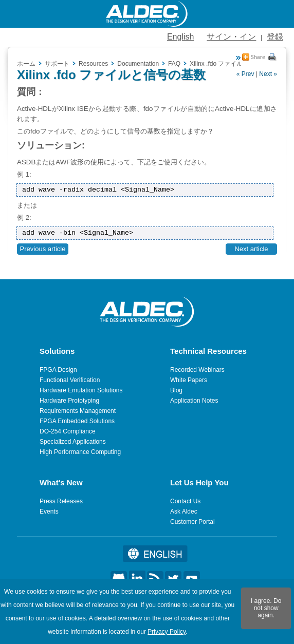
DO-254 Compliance (68, 431)
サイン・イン (231, 37)
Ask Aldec (184, 512)
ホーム (26, 64)
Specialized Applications (73, 442)
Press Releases (61, 501)
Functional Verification (70, 380)
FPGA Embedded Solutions (77, 421)
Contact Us (185, 501)
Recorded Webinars (197, 370)
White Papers (189, 380)
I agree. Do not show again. (266, 608)
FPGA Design (58, 370)
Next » (268, 74)
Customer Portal (192, 522)
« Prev (245, 74)
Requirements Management (78, 411)
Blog (176, 390)
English (180, 37)
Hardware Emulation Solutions (81, 390)
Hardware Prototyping (69, 401)
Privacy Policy (167, 632)
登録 (275, 37)
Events (49, 512)
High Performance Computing (80, 452)
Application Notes (194, 401)
